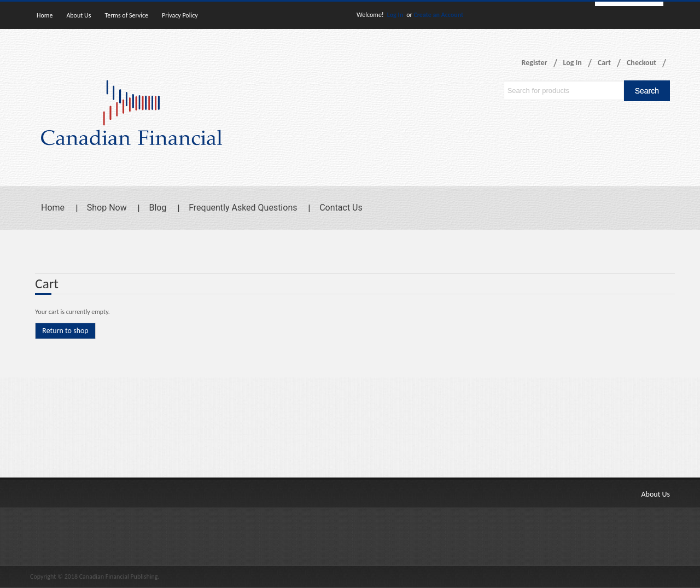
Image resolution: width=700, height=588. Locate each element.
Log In (395, 15)
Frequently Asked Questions (243, 208)
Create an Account (438, 15)
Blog (157, 208)
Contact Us (341, 208)
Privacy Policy (180, 15)
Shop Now (107, 208)
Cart (604, 63)
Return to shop (65, 331)
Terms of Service (126, 15)
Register (535, 63)
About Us (78, 15)
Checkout (641, 63)
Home (45, 15)
